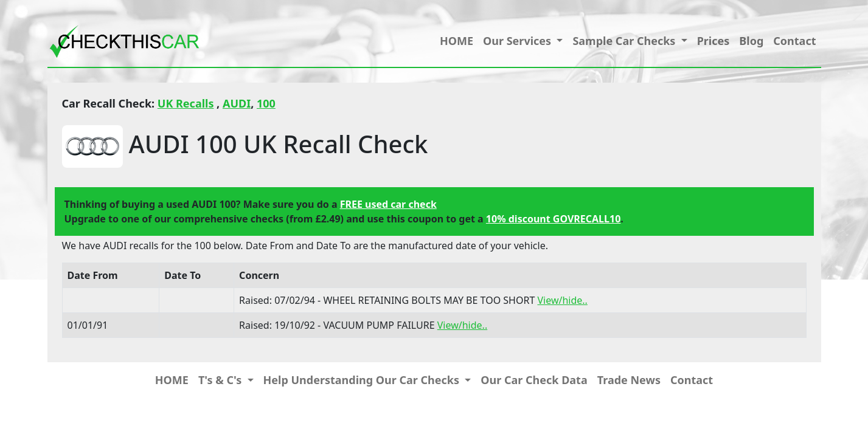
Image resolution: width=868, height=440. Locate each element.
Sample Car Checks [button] (625, 41)
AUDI (237, 103)
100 (266, 103)
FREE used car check (388, 204)
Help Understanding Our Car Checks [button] (363, 380)
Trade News (629, 380)
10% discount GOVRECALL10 (553, 219)
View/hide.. (562, 300)
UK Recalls (186, 103)
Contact (794, 41)
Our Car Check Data (534, 380)
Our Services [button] (519, 41)
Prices (713, 41)
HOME (457, 41)
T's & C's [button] (221, 380)
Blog (751, 41)
